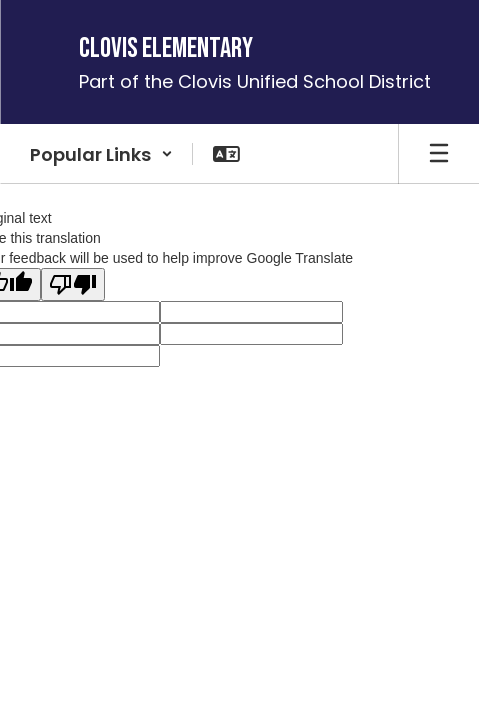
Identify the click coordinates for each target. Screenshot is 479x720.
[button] (101, 154)
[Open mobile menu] (439, 154)
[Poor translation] (73, 284)
